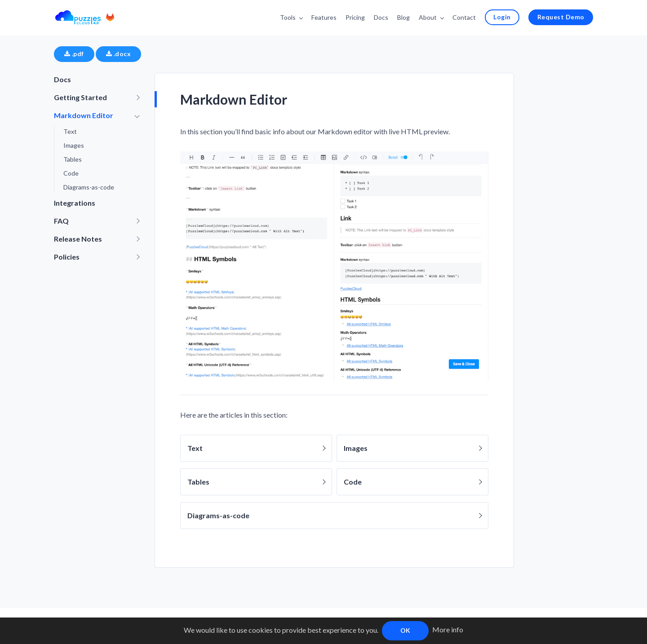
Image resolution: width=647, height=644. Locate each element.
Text (70, 131)
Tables (73, 159)
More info (448, 629)
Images (74, 145)
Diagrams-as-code (89, 187)
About (428, 17)
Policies (67, 257)
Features (324, 17)
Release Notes (78, 239)
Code (71, 173)
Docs (381, 17)
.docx (118, 54)
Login (502, 17)
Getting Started (80, 97)
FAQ (61, 221)
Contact (464, 17)
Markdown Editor (84, 115)
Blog (403, 17)
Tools (288, 17)
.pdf (74, 54)
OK (405, 630)
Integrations (75, 203)
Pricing (355, 17)
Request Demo (561, 17)
